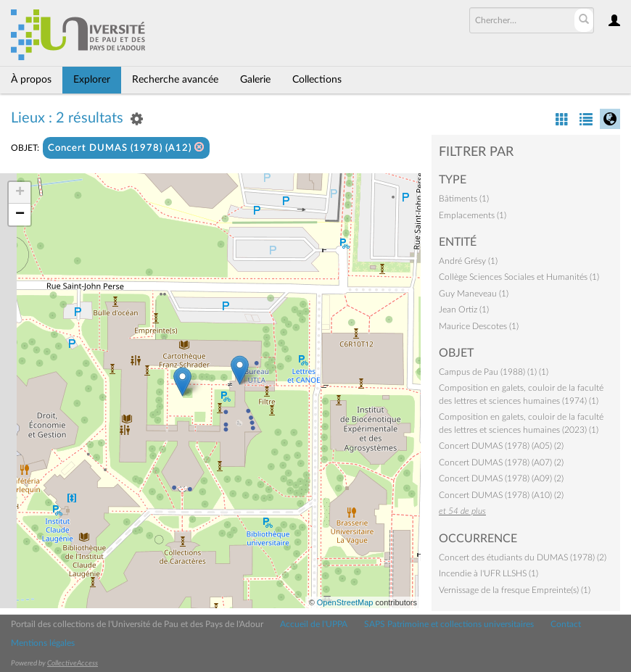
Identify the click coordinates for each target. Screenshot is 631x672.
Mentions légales (43, 643)
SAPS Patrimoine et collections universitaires (449, 624)
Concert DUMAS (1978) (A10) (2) (501, 495)
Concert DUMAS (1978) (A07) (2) (501, 462)
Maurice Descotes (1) (479, 326)
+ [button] (20, 193)
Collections (317, 80)
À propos (31, 80)
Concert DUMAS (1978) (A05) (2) (501, 446)
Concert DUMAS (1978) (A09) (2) (501, 478)
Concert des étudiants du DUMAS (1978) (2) (523, 557)
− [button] (20, 215)
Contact (566, 624)
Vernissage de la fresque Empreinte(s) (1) (515, 590)
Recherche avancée (175, 80)
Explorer (92, 80)
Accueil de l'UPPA (314, 624)
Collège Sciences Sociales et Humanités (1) (519, 277)
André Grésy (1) (468, 261)
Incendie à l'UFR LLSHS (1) (488, 573)
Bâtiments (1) (464, 199)
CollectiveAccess (73, 663)
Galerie (255, 80)
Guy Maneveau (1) (474, 294)
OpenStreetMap (345, 602)
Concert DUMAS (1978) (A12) (126, 148)
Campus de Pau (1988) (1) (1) (494, 372)
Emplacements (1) (473, 215)
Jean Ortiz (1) (464, 310)
